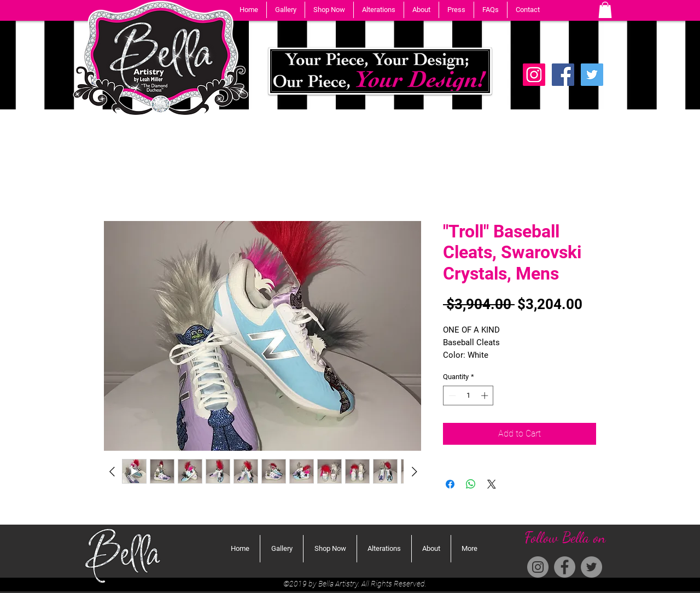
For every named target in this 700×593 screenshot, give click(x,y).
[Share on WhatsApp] (471, 484)
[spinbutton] (468, 396)
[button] (286, 10)
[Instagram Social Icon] (534, 75)
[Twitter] (592, 75)
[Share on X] (492, 484)
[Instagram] (538, 567)
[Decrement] (451, 396)
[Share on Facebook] (450, 484)
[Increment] (486, 396)
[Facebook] (563, 75)
